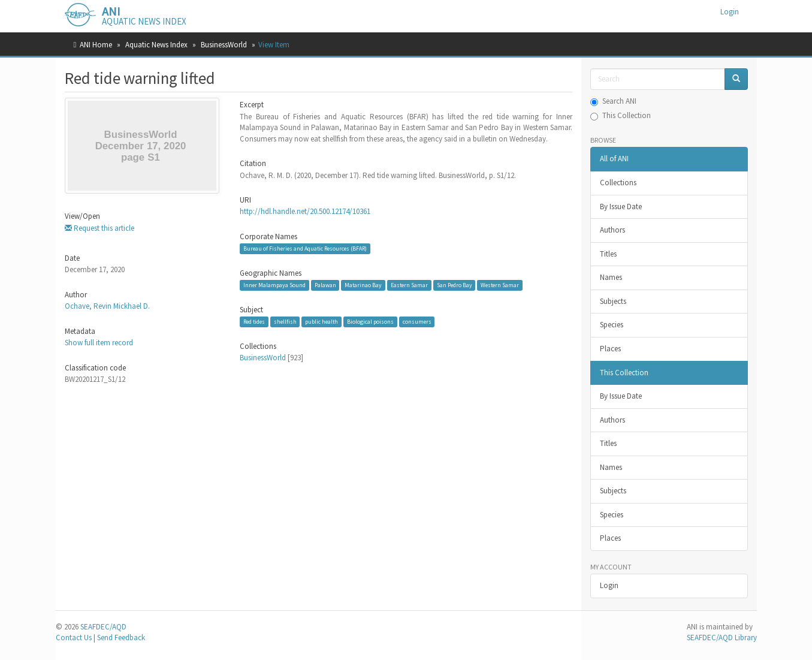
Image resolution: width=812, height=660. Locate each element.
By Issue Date (621, 207)
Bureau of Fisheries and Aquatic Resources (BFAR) (305, 248)
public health (322, 322)
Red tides (254, 322)
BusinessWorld (224, 45)
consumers (417, 322)
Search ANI (613, 101)
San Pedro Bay (455, 285)
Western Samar (500, 285)
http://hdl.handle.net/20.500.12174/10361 (305, 211)
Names (611, 277)
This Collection (621, 115)
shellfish (285, 322)
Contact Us (74, 638)
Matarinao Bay (363, 285)
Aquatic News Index (156, 45)
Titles (608, 254)
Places (610, 349)
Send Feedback (121, 638)
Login (609, 585)
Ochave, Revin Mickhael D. (107, 306)
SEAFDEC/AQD (103, 627)
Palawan (325, 285)
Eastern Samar (409, 285)
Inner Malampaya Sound (274, 285)
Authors (612, 230)
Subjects (613, 301)
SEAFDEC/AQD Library (722, 638)
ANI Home (96, 45)
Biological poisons (370, 322)
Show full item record (99, 343)
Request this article (99, 228)
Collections (618, 183)
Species (612, 325)
